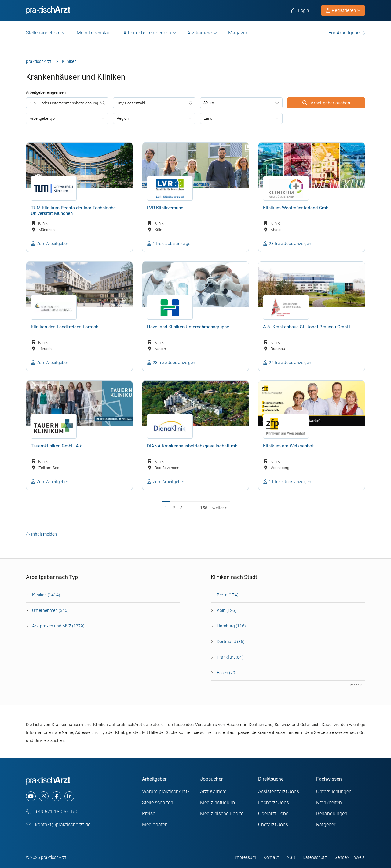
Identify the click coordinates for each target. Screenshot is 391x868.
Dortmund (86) (231, 642)
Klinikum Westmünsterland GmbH (297, 208)
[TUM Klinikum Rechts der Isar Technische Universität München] (79, 165)
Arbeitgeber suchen (326, 103)
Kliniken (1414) (46, 595)
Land (208, 118)
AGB (291, 857)
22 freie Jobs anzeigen (290, 363)
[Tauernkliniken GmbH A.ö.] (79, 403)
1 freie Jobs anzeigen (173, 244)
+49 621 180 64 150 (52, 812)
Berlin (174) (228, 595)
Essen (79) (227, 673)
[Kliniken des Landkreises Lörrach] (79, 284)
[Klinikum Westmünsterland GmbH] (312, 165)
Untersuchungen (334, 792)
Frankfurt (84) (230, 657)
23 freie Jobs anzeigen (290, 244)
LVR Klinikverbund (165, 208)
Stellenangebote (43, 33)
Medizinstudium (217, 803)
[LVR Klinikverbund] (195, 165)
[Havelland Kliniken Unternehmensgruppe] (195, 284)
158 (204, 508)
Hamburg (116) (231, 626)
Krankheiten (329, 803)
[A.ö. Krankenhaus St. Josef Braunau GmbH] (312, 284)
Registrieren (343, 10)
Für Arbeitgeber (345, 33)
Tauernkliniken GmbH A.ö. (57, 446)
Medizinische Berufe (222, 814)
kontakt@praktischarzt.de (58, 825)
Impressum (245, 857)
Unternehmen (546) (50, 610)
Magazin (238, 33)
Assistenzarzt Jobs (279, 792)
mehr (356, 685)
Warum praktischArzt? (166, 792)
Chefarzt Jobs (273, 825)
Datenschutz (315, 857)
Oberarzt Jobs (273, 814)
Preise (149, 814)
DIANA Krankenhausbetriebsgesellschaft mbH (194, 446)
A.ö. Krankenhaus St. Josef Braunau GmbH (307, 327)
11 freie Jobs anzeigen (290, 482)
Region (123, 118)
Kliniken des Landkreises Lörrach (65, 327)
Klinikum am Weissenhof (288, 446)
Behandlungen (332, 814)
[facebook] (57, 796)
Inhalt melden (41, 534)
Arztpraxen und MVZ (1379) (58, 626)
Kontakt (271, 857)
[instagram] (44, 796)
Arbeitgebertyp (42, 118)
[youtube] (31, 796)
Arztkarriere (199, 33)
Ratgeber (326, 825)
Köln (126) (227, 610)
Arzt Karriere (213, 792)
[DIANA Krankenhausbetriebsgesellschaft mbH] (195, 403)
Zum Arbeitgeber (52, 244)
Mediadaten (155, 825)
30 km (209, 103)
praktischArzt (39, 61)
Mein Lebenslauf (94, 33)
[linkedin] (69, 796)
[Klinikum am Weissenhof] (312, 403)
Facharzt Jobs (274, 803)
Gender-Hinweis (349, 857)
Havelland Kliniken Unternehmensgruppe (188, 327)
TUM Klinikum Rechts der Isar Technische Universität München (73, 211)
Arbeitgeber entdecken (147, 33)
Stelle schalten (158, 803)
